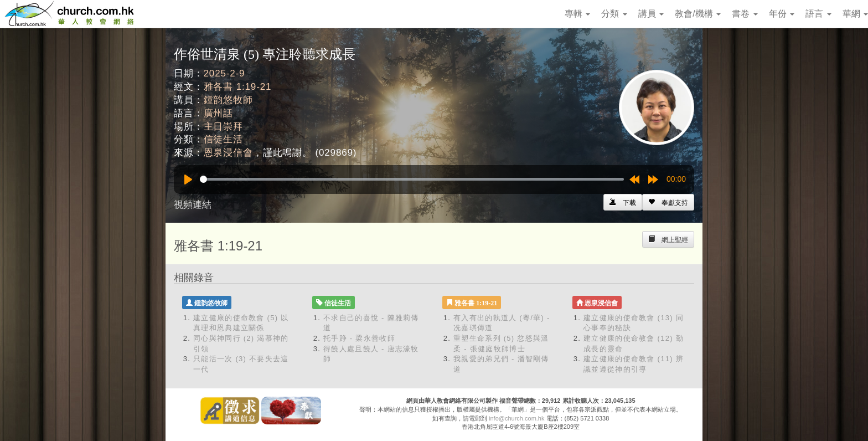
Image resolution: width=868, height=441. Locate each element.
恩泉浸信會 (228, 153)
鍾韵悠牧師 (228, 100)
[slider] (412, 179)
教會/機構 (698, 14)
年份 (782, 14)
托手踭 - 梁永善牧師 (359, 338)
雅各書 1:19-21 (238, 87)
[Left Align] (668, 202)
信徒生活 (223, 139)
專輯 (577, 14)
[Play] (188, 180)
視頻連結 (193, 205)
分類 (614, 14)
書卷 (745, 14)
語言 (818, 14)
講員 (651, 14)
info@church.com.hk (516, 418)
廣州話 (219, 113)
